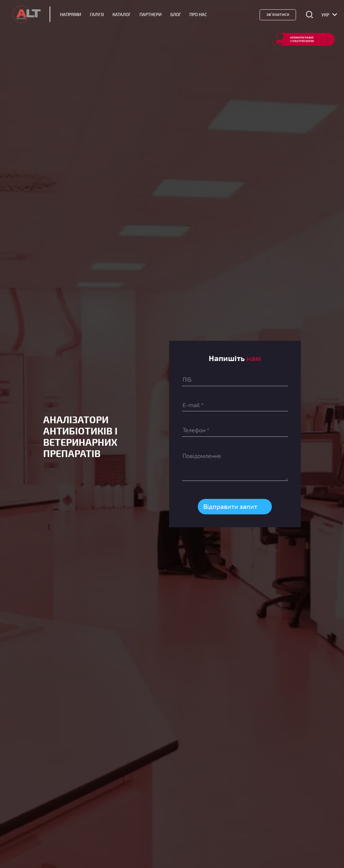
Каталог (122, 14)
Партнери (151, 14)
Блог (176, 14)
